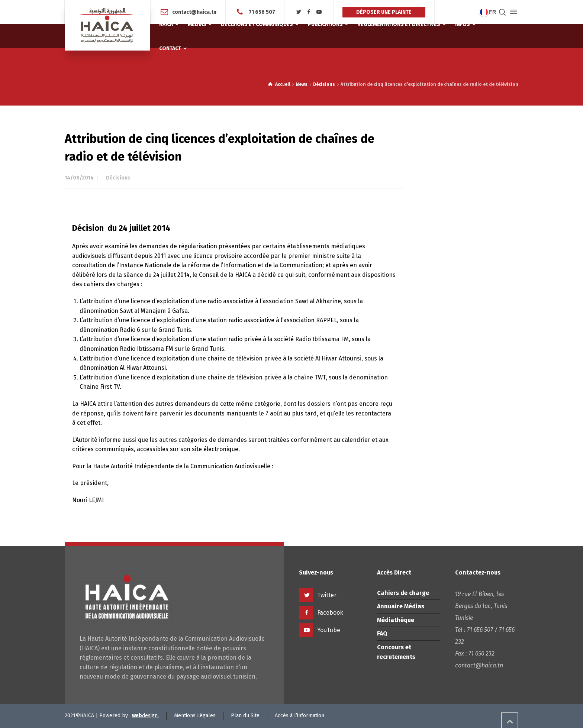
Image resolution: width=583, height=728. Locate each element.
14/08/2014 (79, 178)
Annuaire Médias (401, 606)
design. (145, 716)
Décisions (118, 178)
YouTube (329, 630)
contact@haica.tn (194, 12)
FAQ (382, 633)
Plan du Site (245, 716)
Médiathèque (396, 620)
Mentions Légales (195, 716)
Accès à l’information (299, 716)
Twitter (327, 595)
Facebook (330, 613)
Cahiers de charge (403, 593)
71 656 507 (261, 12)
